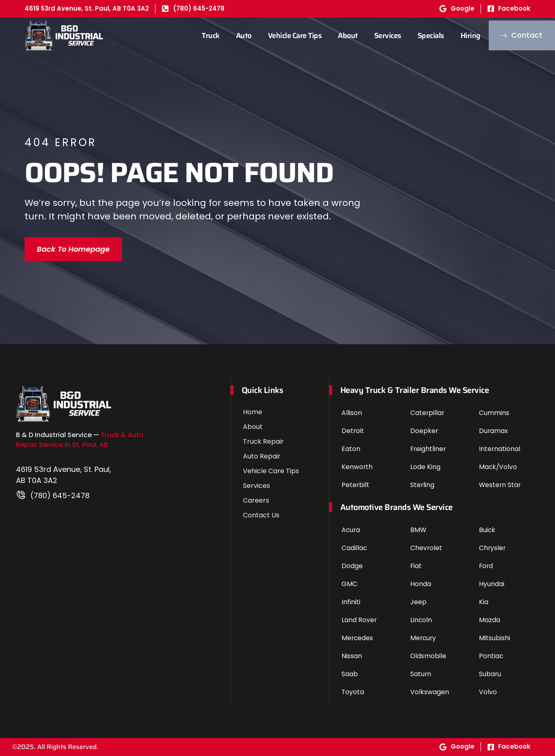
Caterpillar (428, 413)
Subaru (490, 674)
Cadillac (354, 548)
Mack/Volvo (498, 467)
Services (373, 36)
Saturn (421, 674)
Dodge (352, 566)
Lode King (425, 467)
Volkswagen (430, 692)
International (500, 449)
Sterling (422, 485)
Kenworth (357, 467)
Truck (196, 36)
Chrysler (493, 548)
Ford (486, 566)
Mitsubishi (494, 638)
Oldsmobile (428, 656)
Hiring (456, 36)
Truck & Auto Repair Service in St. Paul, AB (80, 440)
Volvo (488, 692)
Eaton (351, 449)
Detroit (353, 431)
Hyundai (492, 584)
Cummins (494, 413)
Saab (350, 674)
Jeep (418, 602)
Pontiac (491, 656)
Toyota (353, 692)
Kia (484, 602)
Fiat (416, 566)
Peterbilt (356, 485)
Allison (352, 413)
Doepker (424, 431)
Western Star (500, 485)
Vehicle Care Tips (280, 36)
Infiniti (351, 602)
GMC (349, 584)
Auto (229, 36)
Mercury (424, 638)
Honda (421, 584)
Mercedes (358, 638)
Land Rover (359, 620)
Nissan (352, 656)
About (334, 36)
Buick (487, 530)
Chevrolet (426, 548)
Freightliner (429, 449)
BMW (418, 530)
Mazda (490, 620)
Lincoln (421, 620)
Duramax (494, 431)
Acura (351, 530)
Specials (416, 36)
